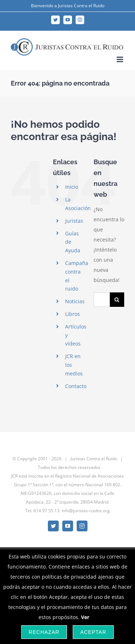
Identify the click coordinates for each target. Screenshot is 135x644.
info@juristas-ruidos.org (86, 511)
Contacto (76, 386)
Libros (73, 314)
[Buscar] (117, 300)
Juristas (74, 221)
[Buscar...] (102, 300)
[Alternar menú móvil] (120, 59)
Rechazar (44, 632)
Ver (85, 617)
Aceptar (93, 632)
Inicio (72, 187)
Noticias (75, 301)
